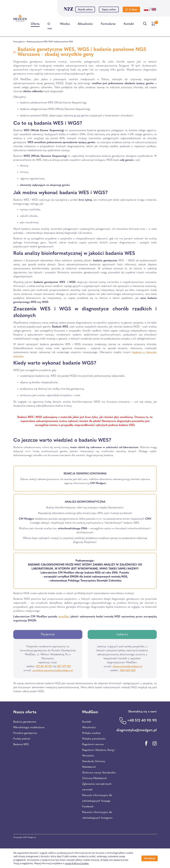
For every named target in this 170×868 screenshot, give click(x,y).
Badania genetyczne (25, 722)
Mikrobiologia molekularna (29, 728)
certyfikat (64, 617)
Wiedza (65, 25)
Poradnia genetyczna (25, 733)
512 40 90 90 (44, 667)
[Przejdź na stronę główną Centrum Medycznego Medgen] (20, 18)
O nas (50, 27)
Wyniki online (85, 10)
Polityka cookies (91, 733)
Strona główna (19, 42)
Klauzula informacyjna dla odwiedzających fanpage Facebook (97, 801)
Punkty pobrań (22, 739)
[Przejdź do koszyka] (154, 24)
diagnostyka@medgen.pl (127, 667)
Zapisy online (109, 10)
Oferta (35, 25)
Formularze (108, 25)
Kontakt (129, 25)
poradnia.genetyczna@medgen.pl (53, 671)
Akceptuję (150, 858)
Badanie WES (21, 744)
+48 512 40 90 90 (142, 721)
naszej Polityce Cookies (77, 864)
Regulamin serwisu (93, 744)
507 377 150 (64, 667)
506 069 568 (128, 671)
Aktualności (85, 25)
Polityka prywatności (94, 739)
